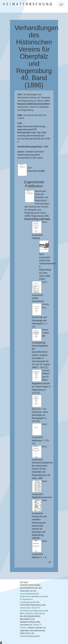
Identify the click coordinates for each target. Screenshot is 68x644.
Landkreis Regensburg (34, 613)
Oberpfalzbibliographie (30, 636)
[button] (1, 643)
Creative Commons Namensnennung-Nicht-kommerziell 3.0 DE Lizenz (31, 155)
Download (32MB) (36, 171)
